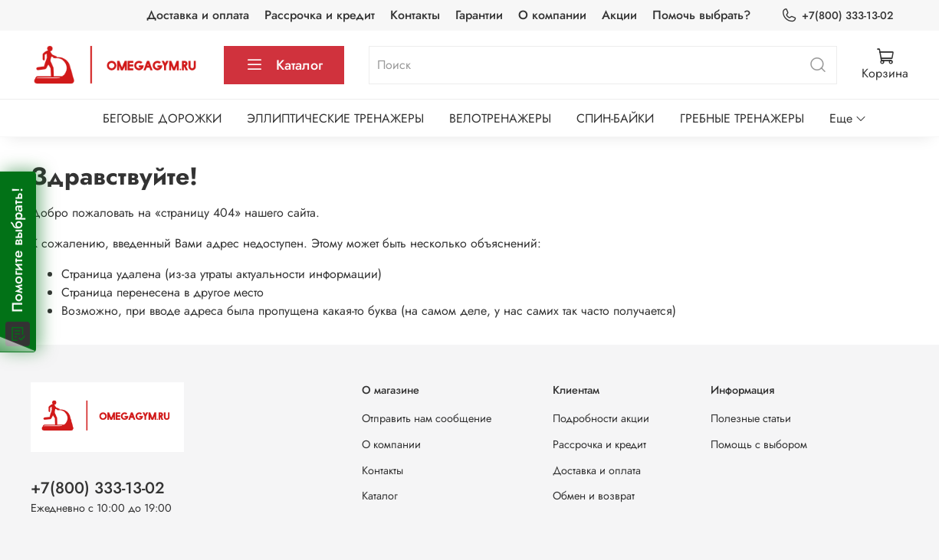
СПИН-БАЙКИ (615, 118)
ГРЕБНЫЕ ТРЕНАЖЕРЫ (742, 118)
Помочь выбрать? (701, 15)
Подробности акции (601, 418)
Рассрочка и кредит (320, 15)
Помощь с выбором (759, 444)
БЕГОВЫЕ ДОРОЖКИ (162, 118)
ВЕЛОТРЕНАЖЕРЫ (500, 118)
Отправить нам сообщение (427, 418)
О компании (552, 15)
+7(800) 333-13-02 (837, 16)
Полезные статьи (751, 418)
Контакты (415, 15)
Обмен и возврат (594, 496)
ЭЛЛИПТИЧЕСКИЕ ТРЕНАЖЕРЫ (335, 118)
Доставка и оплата (198, 15)
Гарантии (479, 15)
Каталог (284, 65)
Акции (619, 15)
